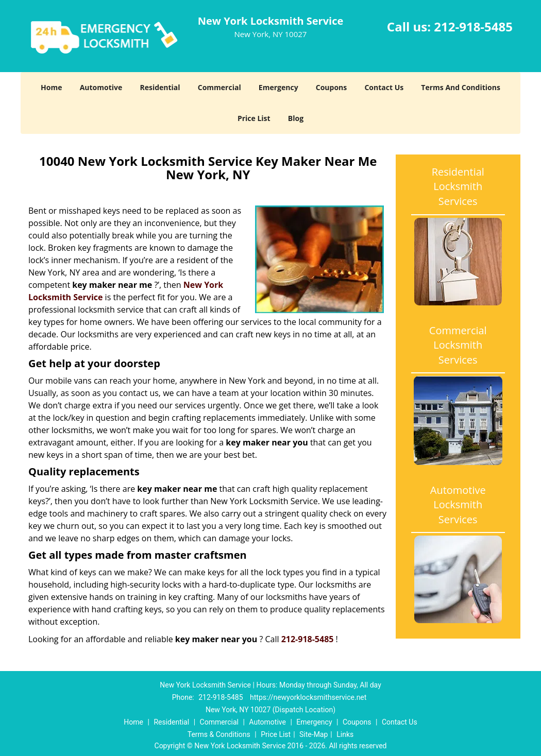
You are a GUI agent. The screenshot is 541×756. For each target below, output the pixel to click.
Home (51, 87)
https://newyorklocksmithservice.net (308, 697)
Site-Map (314, 734)
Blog (296, 118)
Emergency (278, 87)
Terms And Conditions (461, 87)
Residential (160, 87)
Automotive (101, 87)
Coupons (331, 87)
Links (345, 734)
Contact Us (384, 87)
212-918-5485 (473, 27)
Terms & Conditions (219, 734)
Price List (254, 118)
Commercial (219, 87)
